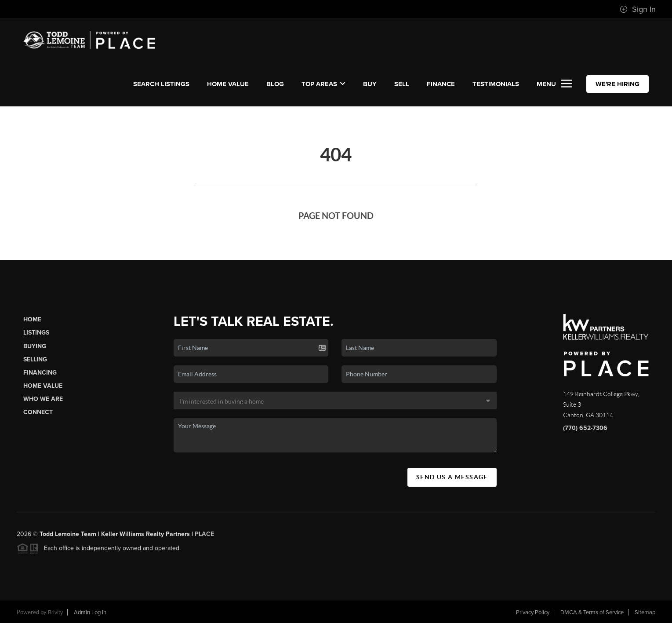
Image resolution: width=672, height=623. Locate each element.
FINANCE (441, 84)
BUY (370, 84)
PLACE (204, 537)
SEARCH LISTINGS (161, 84)
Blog (275, 84)
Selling (35, 359)
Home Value (228, 84)
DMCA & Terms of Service (592, 612)
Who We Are (43, 399)
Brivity (55, 612)
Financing (40, 373)
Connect (38, 412)
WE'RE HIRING (618, 84)
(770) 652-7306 (585, 428)
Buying (35, 346)
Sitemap (645, 612)
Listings (36, 333)
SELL (402, 84)
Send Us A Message (452, 477)
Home (32, 319)
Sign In (638, 9)
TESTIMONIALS (496, 84)
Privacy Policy (533, 612)
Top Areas (323, 84)
